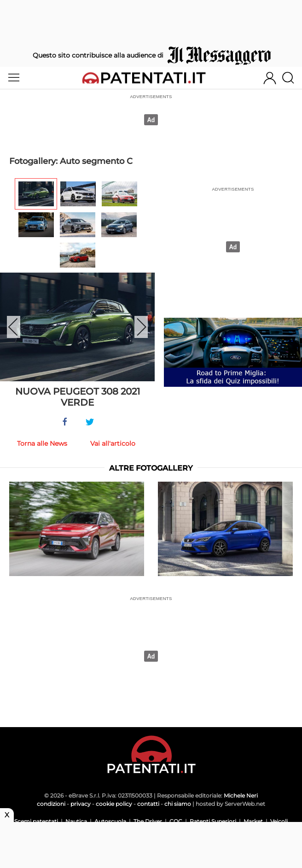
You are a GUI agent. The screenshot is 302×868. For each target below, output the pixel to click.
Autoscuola (110, 821)
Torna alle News (42, 443)
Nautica (76, 821)
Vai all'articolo (113, 443)
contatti (148, 804)
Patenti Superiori (213, 821)
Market (253, 821)
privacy (81, 804)
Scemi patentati (36, 821)
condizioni (51, 804)
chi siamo (178, 804)
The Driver (148, 821)
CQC (176, 821)
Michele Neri (241, 795)
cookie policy (114, 804)
